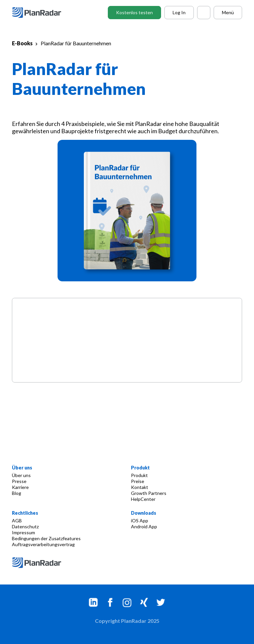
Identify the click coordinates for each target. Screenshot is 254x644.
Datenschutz (25, 526)
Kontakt (140, 487)
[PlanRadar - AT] (42, 13)
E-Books (22, 43)
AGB (17, 521)
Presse (19, 481)
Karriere (20, 487)
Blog (17, 493)
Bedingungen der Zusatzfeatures (46, 538)
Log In (179, 12)
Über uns (21, 475)
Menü (228, 12)
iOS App (140, 521)
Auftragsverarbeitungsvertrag (43, 544)
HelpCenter (143, 499)
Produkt (139, 475)
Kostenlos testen (134, 12)
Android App (144, 526)
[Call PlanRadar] (204, 13)
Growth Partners (149, 493)
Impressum (23, 532)
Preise (138, 481)
